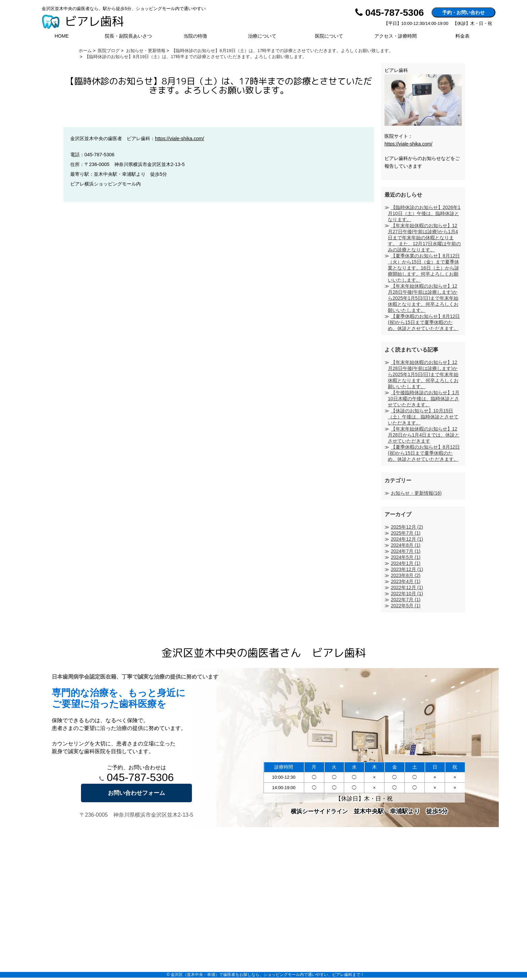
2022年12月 (407, 587)
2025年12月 (407, 527)
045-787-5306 (136, 777)
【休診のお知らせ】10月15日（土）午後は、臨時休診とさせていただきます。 (423, 417)
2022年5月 (406, 606)
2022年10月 (407, 594)
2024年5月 (406, 557)
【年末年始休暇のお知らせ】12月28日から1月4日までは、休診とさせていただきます (424, 435)
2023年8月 (406, 575)
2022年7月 (406, 600)
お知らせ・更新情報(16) (416, 493)
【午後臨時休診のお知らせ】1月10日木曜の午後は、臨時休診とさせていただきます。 (424, 399)
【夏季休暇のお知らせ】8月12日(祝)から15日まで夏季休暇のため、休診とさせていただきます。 (424, 322)
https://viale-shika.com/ (179, 138)
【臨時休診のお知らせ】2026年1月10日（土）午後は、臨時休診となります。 (424, 213)
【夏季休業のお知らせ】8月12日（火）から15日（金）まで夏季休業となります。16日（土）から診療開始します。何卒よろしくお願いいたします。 (424, 268)
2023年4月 (406, 581)
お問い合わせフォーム (136, 793)
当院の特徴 (195, 36)
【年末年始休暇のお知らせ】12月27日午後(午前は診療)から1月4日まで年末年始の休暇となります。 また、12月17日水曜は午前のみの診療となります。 (424, 238)
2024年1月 (406, 563)
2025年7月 (406, 533)
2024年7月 (406, 551)
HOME (62, 36)
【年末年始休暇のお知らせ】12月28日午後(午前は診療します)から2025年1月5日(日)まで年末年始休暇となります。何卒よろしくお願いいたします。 (423, 298)
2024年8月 (406, 545)
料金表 (462, 36)
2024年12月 (407, 539)
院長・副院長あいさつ (128, 36)
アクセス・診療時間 (396, 36)
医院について (329, 36)
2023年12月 (407, 569)
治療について (262, 36)
